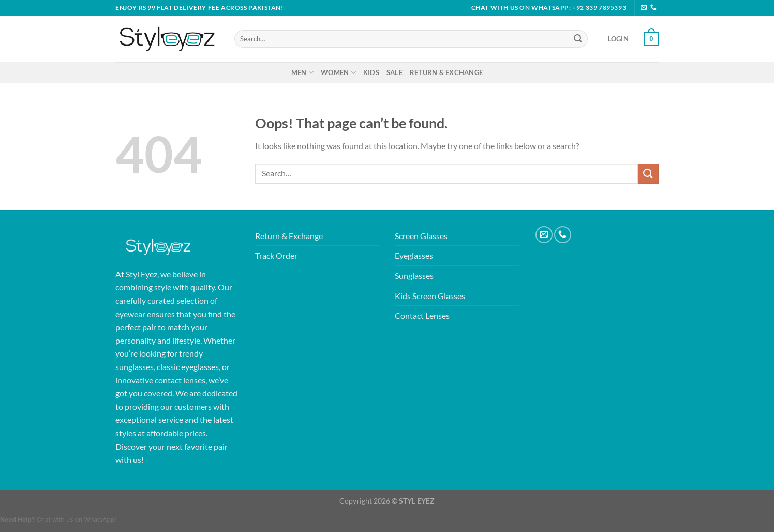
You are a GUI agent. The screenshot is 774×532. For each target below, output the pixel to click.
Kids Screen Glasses (430, 296)
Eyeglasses (414, 255)
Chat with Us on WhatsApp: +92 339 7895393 (549, 8)
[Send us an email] (644, 8)
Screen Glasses (421, 236)
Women (338, 73)
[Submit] (578, 39)
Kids (371, 72)
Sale (395, 72)
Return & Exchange (446, 72)
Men (302, 73)
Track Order (276, 255)
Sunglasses (414, 276)
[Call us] (653, 8)
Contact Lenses (422, 315)
